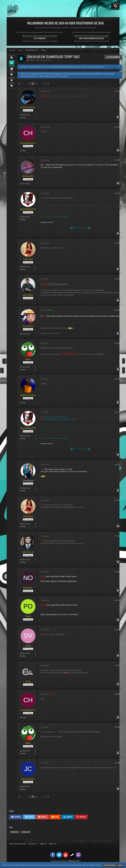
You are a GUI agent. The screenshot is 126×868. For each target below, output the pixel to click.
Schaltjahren (100, 165)
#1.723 (117, 160)
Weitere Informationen (110, 865)
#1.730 (117, 412)
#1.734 (117, 572)
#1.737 (117, 665)
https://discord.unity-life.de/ (65, 67)
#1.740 (117, 763)
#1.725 (117, 243)
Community (26, 832)
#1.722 (117, 127)
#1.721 (117, 91)
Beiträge (23, 117)
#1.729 (117, 379)
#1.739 (117, 727)
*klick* (42, 76)
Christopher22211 (50, 732)
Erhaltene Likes (25, 115)
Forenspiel (15, 832)
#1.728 (117, 343)
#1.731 (117, 464)
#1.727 (117, 310)
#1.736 (117, 630)
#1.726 (117, 279)
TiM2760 (32, 60)
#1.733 (117, 536)
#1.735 (117, 600)
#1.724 (117, 193)
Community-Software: (66, 861)
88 (37, 84)
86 (29, 84)
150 (44, 84)
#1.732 (117, 500)
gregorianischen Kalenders (75, 165)
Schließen (120, 865)
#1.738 (117, 694)
